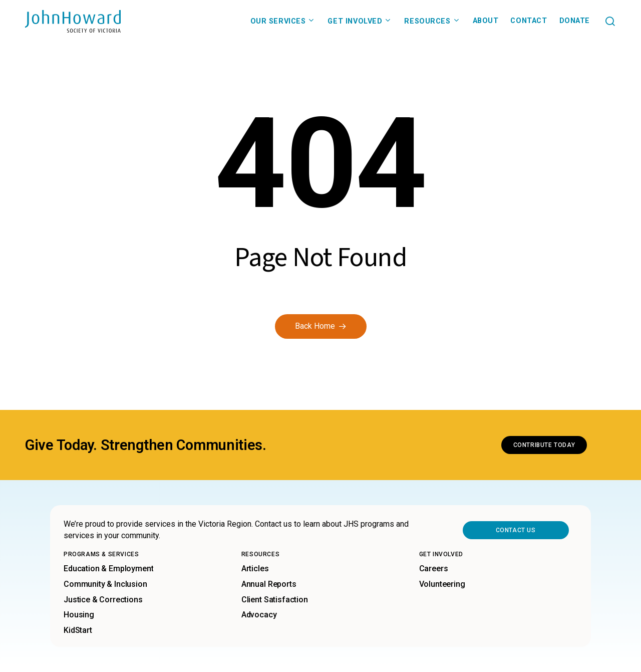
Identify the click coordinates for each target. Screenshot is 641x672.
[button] (610, 21)
